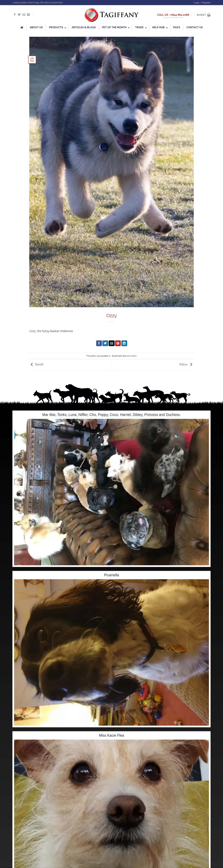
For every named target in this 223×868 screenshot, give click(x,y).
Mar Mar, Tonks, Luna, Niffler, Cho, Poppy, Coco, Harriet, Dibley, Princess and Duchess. (111, 415)
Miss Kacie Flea (111, 735)
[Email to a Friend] (112, 343)
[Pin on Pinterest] (118, 343)
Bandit (36, 364)
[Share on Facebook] (99, 343)
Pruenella (111, 575)
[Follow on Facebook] (15, 15)
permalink (132, 356)
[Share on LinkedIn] (124, 343)
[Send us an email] (24, 15)
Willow (186, 364)
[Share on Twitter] (105, 343)
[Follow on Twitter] (19, 15)
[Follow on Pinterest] (28, 15)
